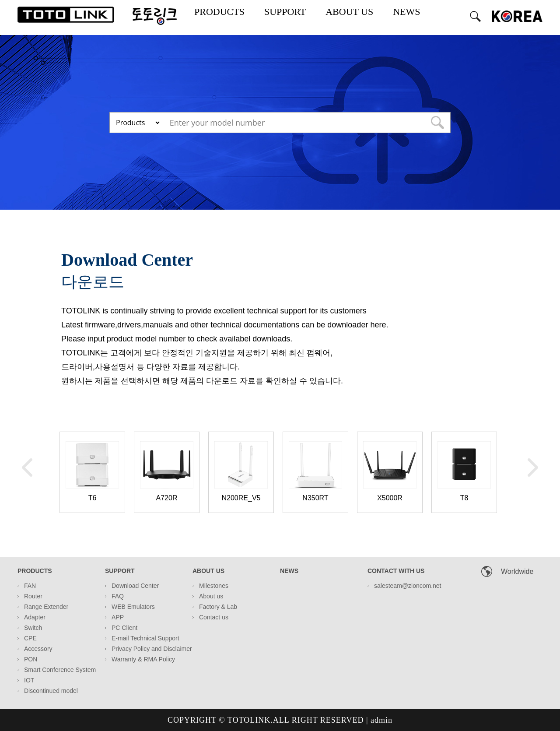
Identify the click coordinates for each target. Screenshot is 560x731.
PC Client (124, 628)
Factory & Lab (218, 607)
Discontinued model (51, 691)
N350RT (315, 498)
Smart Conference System (60, 670)
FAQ (118, 596)
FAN (30, 586)
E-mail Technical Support (145, 638)
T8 (464, 498)
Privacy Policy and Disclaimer (152, 649)
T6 (93, 498)
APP (118, 617)
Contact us (214, 617)
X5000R (390, 498)
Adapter (35, 617)
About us (211, 596)
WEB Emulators (133, 607)
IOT (29, 680)
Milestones (214, 586)
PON (31, 659)
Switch (33, 628)
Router (33, 596)
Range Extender (46, 607)
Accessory (38, 649)
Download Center (135, 586)
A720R (167, 498)
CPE (30, 638)
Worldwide (517, 571)
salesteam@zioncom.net (408, 586)
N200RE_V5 (241, 498)
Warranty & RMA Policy (143, 659)
